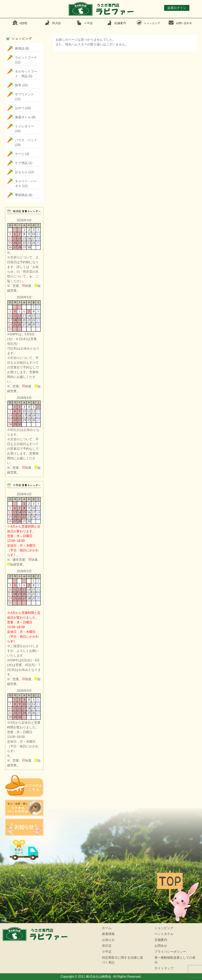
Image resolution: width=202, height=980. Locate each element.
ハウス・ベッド (26, 140)
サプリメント (24, 94)
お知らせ (108, 940)
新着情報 (108, 934)
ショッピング (164, 928)
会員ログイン (177, 8)
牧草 (18, 85)
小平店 (107, 952)
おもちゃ (21, 172)
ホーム (107, 928)
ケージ (20, 154)
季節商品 (21, 195)
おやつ (20, 108)
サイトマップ (164, 968)
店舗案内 (161, 940)
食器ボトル (23, 117)
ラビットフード (26, 58)
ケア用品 (21, 163)
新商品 (20, 48)
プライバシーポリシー (170, 952)
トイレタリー (24, 126)
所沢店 (107, 946)
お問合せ (161, 946)
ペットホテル (164, 934)
